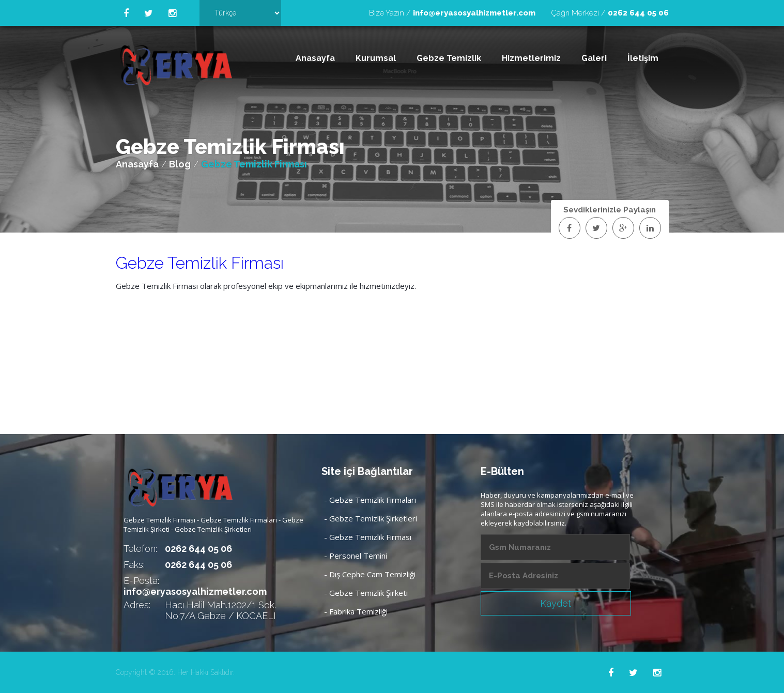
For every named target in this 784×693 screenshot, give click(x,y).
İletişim (643, 58)
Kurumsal (376, 58)
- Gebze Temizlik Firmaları (370, 500)
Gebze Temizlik (449, 58)
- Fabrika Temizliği (356, 611)
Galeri (594, 58)
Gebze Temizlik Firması (200, 263)
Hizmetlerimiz (531, 58)
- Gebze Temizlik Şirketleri (371, 518)
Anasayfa (315, 58)
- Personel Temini (356, 556)
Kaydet (556, 603)
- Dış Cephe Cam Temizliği (370, 574)
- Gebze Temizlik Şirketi (366, 593)
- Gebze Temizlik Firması (368, 537)
